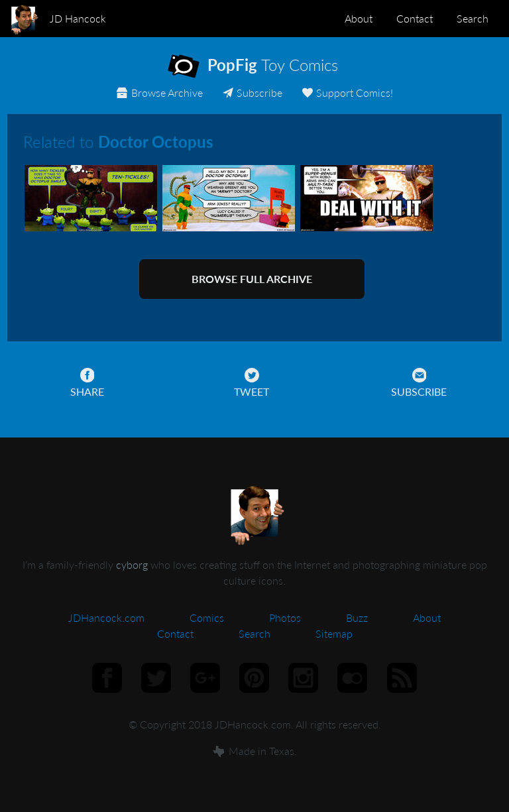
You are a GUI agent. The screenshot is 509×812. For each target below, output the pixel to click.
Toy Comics (265, 68)
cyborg (132, 564)
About (359, 18)
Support (347, 92)
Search (473, 18)
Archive (159, 92)
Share (87, 383)
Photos (285, 617)
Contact (415, 18)
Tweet (252, 383)
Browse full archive (252, 279)
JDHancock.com (106, 617)
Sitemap (334, 633)
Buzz (357, 617)
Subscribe (252, 92)
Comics (207, 617)
